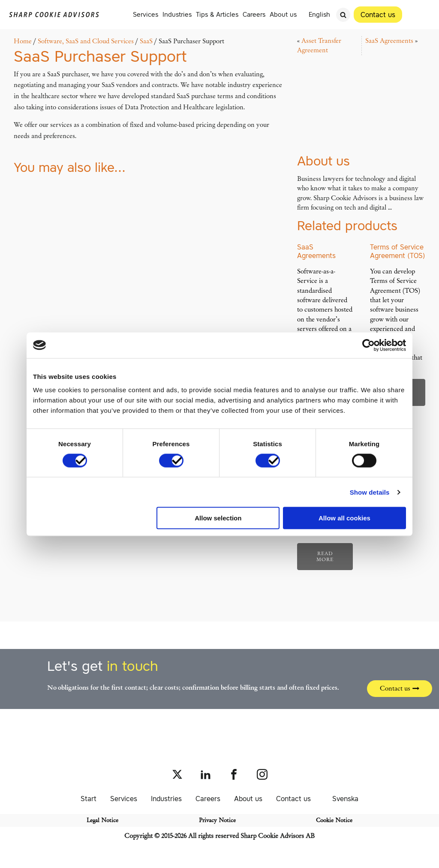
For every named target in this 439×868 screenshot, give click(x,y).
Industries (177, 14)
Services (146, 14)
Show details (370, 492)
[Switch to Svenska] (341, 799)
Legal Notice (102, 820)
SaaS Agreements (389, 41)
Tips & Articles (217, 14)
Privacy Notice (217, 820)
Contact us (293, 799)
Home (23, 41)
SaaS (146, 41)
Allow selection (218, 518)
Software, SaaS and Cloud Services (86, 41)
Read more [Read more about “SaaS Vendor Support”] (325, 556)
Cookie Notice (334, 820)
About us (283, 14)
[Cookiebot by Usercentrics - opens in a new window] (368, 345)
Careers (254, 14)
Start (89, 799)
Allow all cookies (344, 518)
